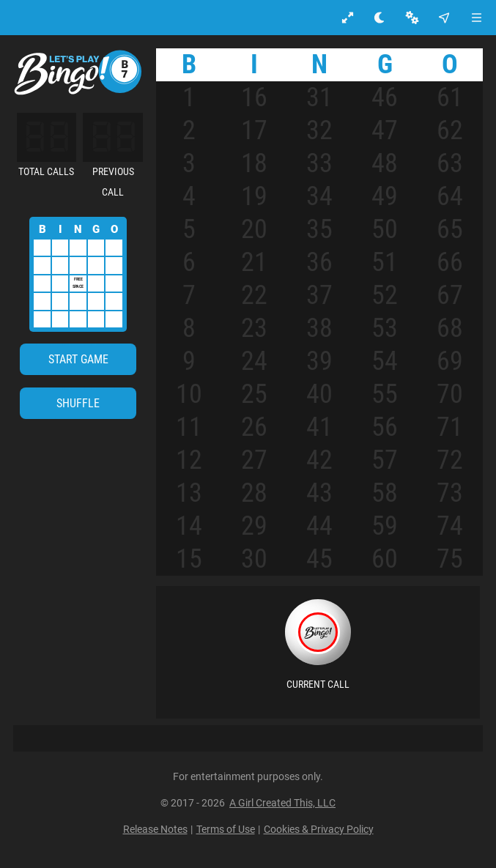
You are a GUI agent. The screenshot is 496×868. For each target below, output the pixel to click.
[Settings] (412, 18)
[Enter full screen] (348, 18)
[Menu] (477, 18)
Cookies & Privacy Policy (319, 830)
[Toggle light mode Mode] (380, 18)
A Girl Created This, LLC (282, 803)
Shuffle (78, 403)
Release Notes (155, 830)
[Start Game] (78, 359)
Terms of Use (226, 830)
